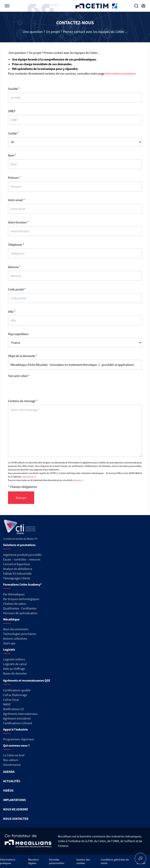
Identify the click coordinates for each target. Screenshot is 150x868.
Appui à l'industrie (15, 729)
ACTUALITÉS (12, 781)
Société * (14, 89)
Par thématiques (14, 594)
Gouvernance (12, 765)
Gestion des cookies (83, 861)
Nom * (12, 155)
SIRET (12, 111)
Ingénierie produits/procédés (22, 555)
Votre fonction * (18, 222)
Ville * (12, 312)
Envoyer (21, 498)
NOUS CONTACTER (16, 819)
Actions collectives (15, 638)
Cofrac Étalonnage (15, 695)
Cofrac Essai (11, 700)
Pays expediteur (18, 334)
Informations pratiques (121, 73)
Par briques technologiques (21, 599)
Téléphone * (16, 245)
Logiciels (9, 649)
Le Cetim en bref (14, 755)
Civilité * (13, 133)
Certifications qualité (17, 690)
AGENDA (9, 772)
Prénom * (14, 178)
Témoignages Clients (17, 578)
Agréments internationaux (20, 714)
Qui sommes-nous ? (16, 745)
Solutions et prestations (19, 545)
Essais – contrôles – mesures (22, 559)
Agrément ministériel (17, 718)
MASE (7, 704)
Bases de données (15, 673)
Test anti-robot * (19, 376)
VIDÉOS (8, 790)
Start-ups (9, 643)
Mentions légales (33, 861)
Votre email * (16, 200)
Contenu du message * (23, 401)
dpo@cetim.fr (29, 477)
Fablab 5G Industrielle (17, 573)
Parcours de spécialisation (20, 613)
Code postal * (17, 289)
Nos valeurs (11, 760)
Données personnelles (57, 861)
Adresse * (14, 267)
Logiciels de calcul (15, 664)
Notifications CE (13, 709)
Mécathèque (11, 619)
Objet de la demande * (23, 356)
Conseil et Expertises (17, 564)
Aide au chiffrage (14, 669)
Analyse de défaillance (18, 569)
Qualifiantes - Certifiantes (20, 608)
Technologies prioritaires (20, 634)
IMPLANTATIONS (14, 800)
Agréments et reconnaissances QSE (27, 680)
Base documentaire (16, 629)
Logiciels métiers (14, 659)
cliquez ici (78, 480)
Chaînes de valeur (15, 604)
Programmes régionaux (19, 739)
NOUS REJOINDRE (16, 809)
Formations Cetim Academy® (22, 584)
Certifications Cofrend (18, 723)
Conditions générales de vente (115, 861)
